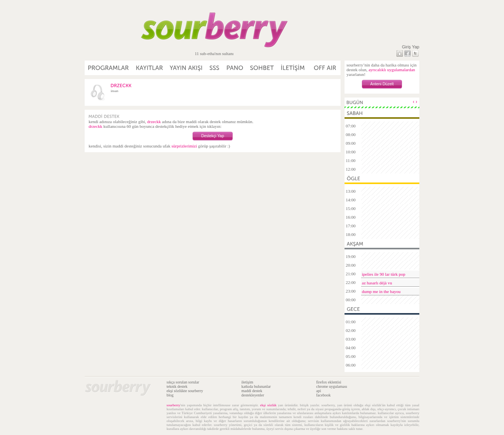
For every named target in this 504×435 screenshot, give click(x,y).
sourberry (173, 405)
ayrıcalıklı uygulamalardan (392, 70)
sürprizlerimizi (184, 146)
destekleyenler (253, 395)
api (319, 391)
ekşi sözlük (269, 405)
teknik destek (177, 386)
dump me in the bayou (381, 291)
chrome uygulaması (332, 386)
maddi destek (252, 391)
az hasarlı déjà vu (377, 283)
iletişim (247, 382)
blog (170, 395)
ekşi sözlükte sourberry (185, 391)
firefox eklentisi (329, 382)
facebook (323, 395)
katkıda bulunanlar (256, 386)
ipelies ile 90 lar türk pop (384, 274)
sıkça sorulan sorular (183, 382)
